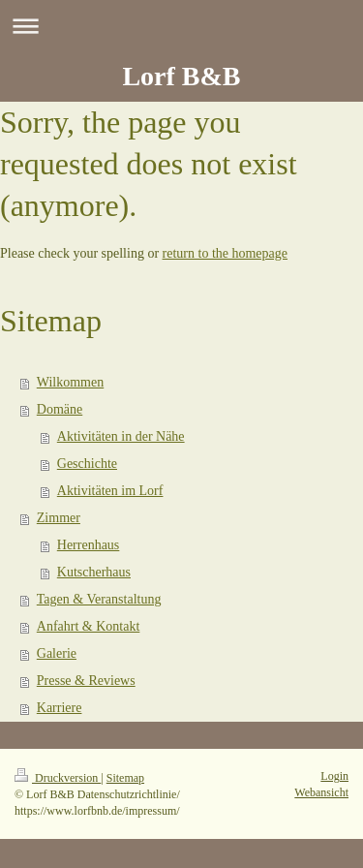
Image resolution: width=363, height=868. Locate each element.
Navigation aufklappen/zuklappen (181, 26)
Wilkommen (70, 382)
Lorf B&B (181, 76)
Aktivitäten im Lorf (110, 491)
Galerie (57, 653)
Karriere (60, 708)
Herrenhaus (89, 545)
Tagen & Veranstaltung (99, 599)
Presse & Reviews (86, 681)
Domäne (60, 409)
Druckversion (58, 778)
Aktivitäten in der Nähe (121, 436)
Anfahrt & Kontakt (89, 626)
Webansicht (321, 792)
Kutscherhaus (94, 572)
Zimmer (59, 518)
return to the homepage (225, 253)
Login (334, 776)
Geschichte (87, 464)
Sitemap (125, 778)
